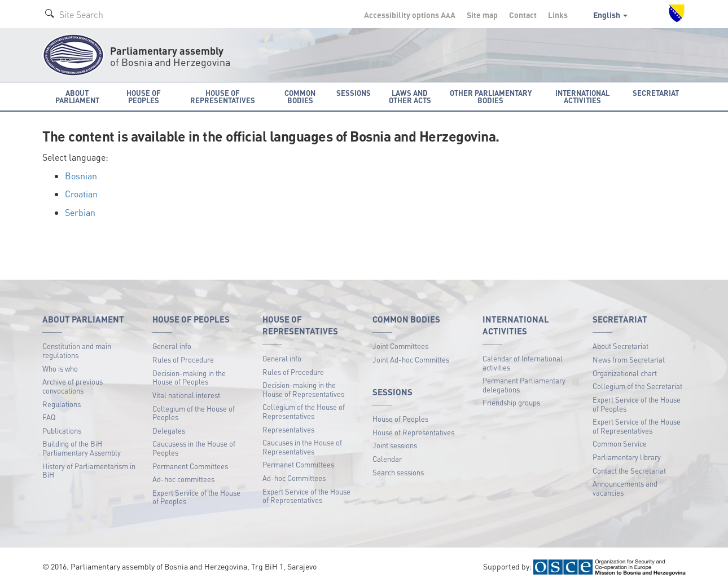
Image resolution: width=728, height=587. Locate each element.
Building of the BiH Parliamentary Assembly (82, 448)
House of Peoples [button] (144, 96)
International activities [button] (582, 96)
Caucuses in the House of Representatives (302, 447)
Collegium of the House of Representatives (304, 411)
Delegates (169, 431)
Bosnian (81, 176)
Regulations (62, 404)
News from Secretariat (629, 359)
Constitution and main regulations (77, 350)
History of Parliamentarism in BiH (89, 471)
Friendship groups (511, 402)
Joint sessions (395, 445)
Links (558, 15)
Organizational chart (625, 373)
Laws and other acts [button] (410, 96)
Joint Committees (400, 346)
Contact (523, 15)
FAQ (49, 417)
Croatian (81, 194)
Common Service (620, 443)
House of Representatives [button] (223, 96)
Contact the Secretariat (629, 471)
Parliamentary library (627, 457)
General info (172, 346)
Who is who (60, 368)
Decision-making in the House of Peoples (189, 378)
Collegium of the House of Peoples (194, 413)
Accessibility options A (410, 15)
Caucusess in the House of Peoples (194, 448)
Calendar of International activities (523, 363)
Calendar (387, 459)
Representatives (288, 429)
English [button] (610, 15)
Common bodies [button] (300, 96)
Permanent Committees (190, 466)
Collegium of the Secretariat (637, 386)
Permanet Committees (298, 464)
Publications (62, 431)
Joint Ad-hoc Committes (411, 359)
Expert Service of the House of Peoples (196, 497)
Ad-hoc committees (183, 479)
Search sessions (398, 472)
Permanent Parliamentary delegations (524, 385)
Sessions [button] (354, 93)
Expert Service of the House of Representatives (306, 496)
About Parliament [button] (77, 96)
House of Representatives (413, 432)
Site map (482, 15)
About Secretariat (620, 346)
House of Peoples (400, 419)
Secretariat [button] (656, 93)
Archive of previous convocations (73, 386)
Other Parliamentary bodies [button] (491, 96)
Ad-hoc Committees (294, 478)
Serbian (80, 212)
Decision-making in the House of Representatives (303, 389)
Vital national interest (186, 395)
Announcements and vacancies (625, 488)
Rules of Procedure (183, 359)
